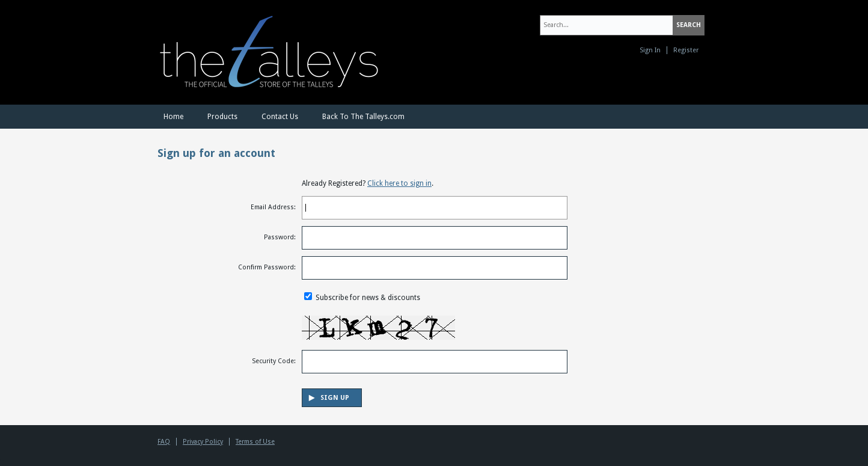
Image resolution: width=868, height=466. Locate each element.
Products (222, 117)
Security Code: (274, 361)
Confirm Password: (267, 267)
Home (173, 117)
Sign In (650, 50)
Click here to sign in (399, 183)
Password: (280, 237)
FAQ (164, 442)
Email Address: (273, 207)
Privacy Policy (203, 442)
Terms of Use (255, 442)
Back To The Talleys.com (363, 117)
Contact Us (280, 117)
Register (686, 50)
